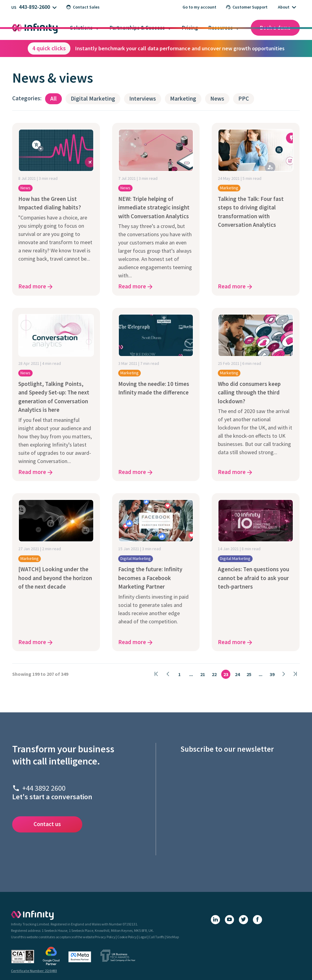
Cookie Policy (127, 937)
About (284, 7)
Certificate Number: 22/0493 (34, 971)
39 (272, 674)
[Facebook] (257, 920)
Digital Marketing (93, 98)
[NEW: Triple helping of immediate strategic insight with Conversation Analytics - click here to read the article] (156, 209)
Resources (221, 28)
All (53, 98)
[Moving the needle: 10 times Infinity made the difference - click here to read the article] (156, 395)
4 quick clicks (49, 48)
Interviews (143, 98)
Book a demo (275, 28)
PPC (244, 98)
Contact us (47, 824)
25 (249, 674)
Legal (143, 937)
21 (203, 674)
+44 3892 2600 (44, 788)
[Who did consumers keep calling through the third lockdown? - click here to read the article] (256, 395)
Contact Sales (83, 7)
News (217, 98)
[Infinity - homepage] (32, 915)
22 (214, 674)
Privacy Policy (105, 937)
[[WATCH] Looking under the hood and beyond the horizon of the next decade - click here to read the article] (56, 572)
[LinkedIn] (215, 920)
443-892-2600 (34, 7)
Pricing (190, 28)
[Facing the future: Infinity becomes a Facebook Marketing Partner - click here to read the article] (156, 572)
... (191, 674)
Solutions (81, 28)
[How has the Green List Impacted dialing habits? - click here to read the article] (56, 209)
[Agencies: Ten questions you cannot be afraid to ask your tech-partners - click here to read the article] (256, 572)
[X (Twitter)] (243, 920)
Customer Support (247, 7)
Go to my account (199, 7)
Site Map (172, 937)
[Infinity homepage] (35, 28)
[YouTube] (229, 920)
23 (226, 674)
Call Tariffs (156, 937)
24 (237, 674)
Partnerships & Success (137, 28)
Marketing (183, 98)
